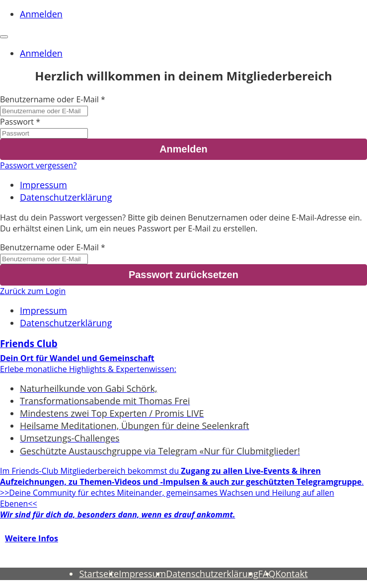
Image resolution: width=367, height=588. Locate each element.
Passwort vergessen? (38, 165)
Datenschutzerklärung (66, 197)
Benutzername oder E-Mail (49, 99)
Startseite (99, 574)
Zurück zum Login (33, 291)
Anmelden (41, 14)
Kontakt (291, 574)
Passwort (17, 122)
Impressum (43, 185)
